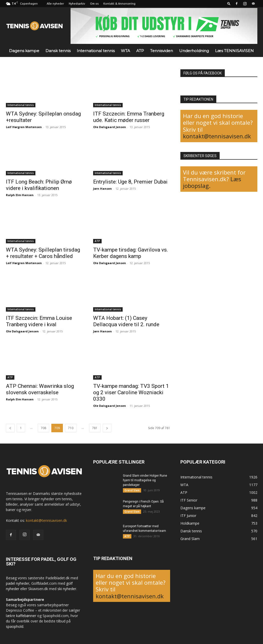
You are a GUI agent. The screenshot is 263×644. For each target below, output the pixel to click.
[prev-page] (10, 428)
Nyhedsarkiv (77, 4)
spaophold (15, 626)
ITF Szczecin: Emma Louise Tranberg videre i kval (39, 321)
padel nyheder (18, 583)
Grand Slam (132, 490)
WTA (125, 51)
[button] (229, 3)
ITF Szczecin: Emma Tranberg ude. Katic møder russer (129, 117)
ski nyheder (67, 589)
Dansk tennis (58, 51)
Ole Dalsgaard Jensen (110, 127)
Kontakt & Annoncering (119, 4)
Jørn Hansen (103, 189)
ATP (140, 51)
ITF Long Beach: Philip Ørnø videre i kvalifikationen (39, 185)
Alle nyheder (55, 4)
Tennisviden (162, 51)
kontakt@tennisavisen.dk (217, 136)
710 (71, 428)
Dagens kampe (24, 51)
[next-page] (107, 428)
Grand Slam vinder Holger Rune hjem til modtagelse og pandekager (145, 480)
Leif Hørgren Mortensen (24, 127)
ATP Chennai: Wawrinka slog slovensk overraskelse (40, 389)
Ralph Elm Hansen (20, 195)
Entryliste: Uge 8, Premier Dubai (130, 182)
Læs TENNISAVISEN (234, 51)
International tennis (96, 51)
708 (43, 428)
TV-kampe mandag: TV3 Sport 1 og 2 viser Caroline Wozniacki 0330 (131, 392)
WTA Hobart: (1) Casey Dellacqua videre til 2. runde (126, 321)
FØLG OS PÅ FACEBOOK (203, 73)
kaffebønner (26, 616)
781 (95, 428)
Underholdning (194, 51)
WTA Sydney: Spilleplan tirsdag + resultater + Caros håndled (43, 253)
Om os (94, 4)
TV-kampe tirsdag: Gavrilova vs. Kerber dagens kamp (131, 253)
